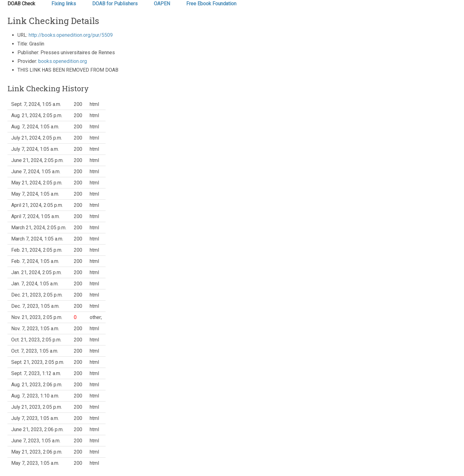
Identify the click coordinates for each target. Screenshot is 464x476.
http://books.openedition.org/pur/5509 (71, 35)
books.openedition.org (63, 61)
